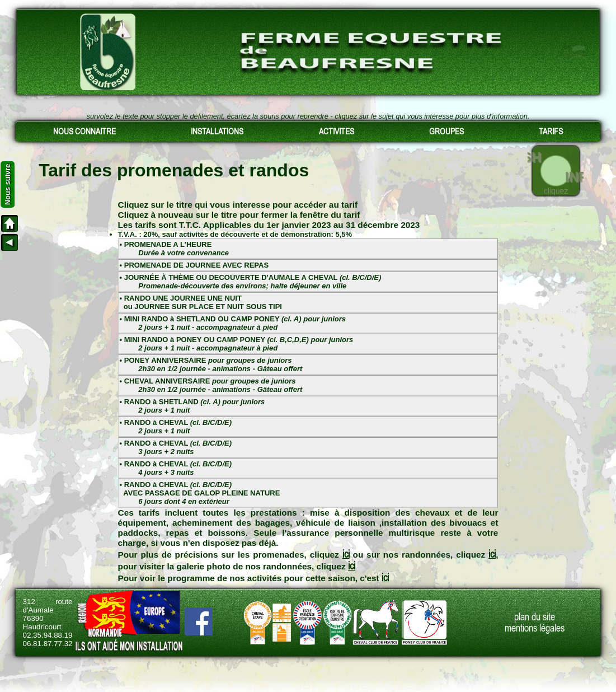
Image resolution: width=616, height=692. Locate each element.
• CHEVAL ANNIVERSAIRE (211, 385)
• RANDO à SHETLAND (192, 406)
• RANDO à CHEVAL (176, 427)
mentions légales (535, 628)
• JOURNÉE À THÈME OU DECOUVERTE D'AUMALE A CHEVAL (251, 282)
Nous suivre (8, 184)
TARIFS (551, 131)
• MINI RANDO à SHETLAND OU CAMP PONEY (233, 323)
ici (346, 554)
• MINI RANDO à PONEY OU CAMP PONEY (237, 344)
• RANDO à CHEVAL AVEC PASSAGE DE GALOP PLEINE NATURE (200, 493)
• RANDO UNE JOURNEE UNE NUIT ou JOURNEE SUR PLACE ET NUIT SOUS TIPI (201, 302)
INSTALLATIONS (217, 131)
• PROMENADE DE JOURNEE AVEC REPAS (194, 265)
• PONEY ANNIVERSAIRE (211, 364)
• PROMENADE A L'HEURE (175, 249)
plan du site (535, 617)
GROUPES (446, 131)
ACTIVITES (337, 131)
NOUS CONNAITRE (84, 131)
